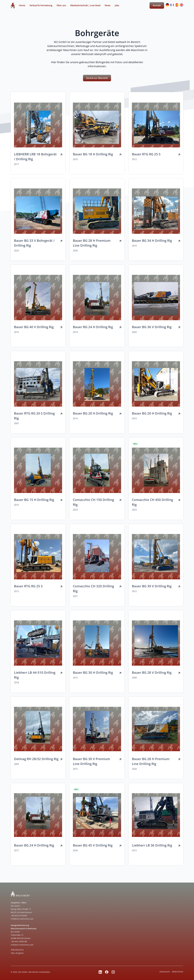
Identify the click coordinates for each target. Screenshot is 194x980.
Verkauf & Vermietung (41, 5)
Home (22, 5)
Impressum (165, 972)
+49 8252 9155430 (19, 916)
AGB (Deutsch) (17, 950)
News (108, 5)
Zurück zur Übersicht (97, 78)
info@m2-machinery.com (22, 919)
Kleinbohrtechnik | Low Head (85, 5)
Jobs (117, 5)
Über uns (61, 5)
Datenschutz (178, 972)
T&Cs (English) (17, 953)
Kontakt (157, 5)
